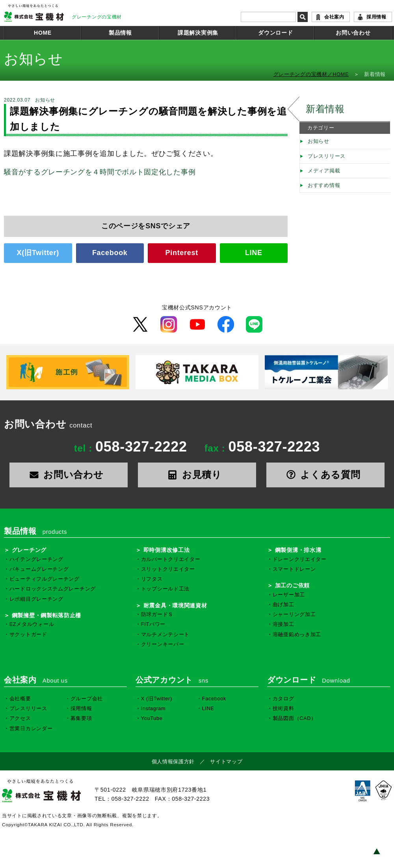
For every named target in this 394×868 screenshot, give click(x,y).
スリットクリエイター (168, 569)
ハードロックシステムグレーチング (53, 589)
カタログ (283, 699)
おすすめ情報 (324, 185)
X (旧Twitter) (157, 699)
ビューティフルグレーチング (45, 579)
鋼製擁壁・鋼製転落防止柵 (46, 615)
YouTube (152, 718)
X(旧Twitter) (38, 253)
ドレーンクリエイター (300, 559)
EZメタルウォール (32, 624)
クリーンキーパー (163, 644)
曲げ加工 (283, 605)
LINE (254, 253)
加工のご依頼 (292, 585)
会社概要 (20, 699)
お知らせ (319, 141)
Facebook (110, 253)
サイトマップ (226, 762)
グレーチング (29, 550)
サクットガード (28, 635)
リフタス (152, 579)
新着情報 (325, 109)
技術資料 (283, 709)
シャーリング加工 (294, 614)
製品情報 (120, 33)
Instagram (153, 709)
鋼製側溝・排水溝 (298, 550)
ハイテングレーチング (36, 559)
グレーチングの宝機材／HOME (311, 74)
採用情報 (376, 17)
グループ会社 (87, 699)
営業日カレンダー (31, 729)
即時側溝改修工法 (167, 550)
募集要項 (81, 718)
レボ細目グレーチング (36, 599)
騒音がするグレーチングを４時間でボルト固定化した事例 (100, 172)
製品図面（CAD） (295, 718)
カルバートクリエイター (171, 559)
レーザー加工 (289, 595)
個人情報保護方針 (173, 762)
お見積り (197, 475)
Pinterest (182, 253)
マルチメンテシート (165, 635)
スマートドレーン (294, 569)
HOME (43, 33)
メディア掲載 (324, 171)
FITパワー (153, 624)
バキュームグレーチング (39, 569)
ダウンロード (275, 33)
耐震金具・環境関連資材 (175, 605)
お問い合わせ (353, 33)
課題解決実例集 (198, 33)
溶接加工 (283, 624)
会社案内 (334, 17)
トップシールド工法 (165, 589)
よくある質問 (326, 475)
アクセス (20, 718)
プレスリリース (327, 156)
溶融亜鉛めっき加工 (297, 635)
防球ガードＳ (157, 614)
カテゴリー (321, 128)
